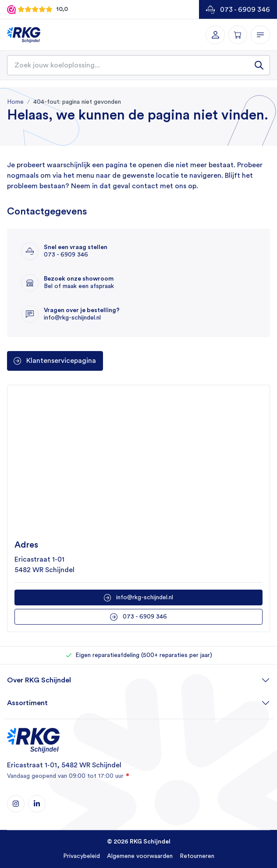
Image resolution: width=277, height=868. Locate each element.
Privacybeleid (82, 856)
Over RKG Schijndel (39, 680)
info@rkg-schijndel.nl (145, 597)
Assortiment (27, 703)
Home (15, 102)
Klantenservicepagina (61, 361)
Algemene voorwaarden (140, 856)
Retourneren (197, 856)
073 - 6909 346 (245, 10)
